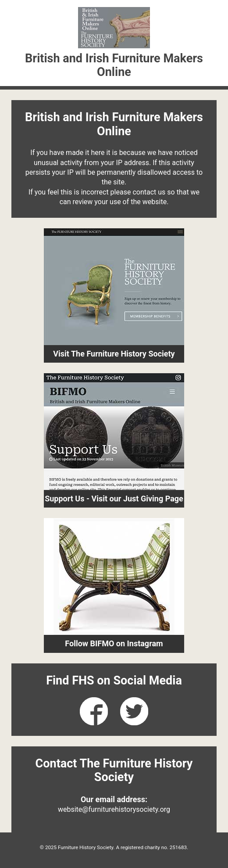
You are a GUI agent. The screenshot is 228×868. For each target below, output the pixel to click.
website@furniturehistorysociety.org (114, 809)
